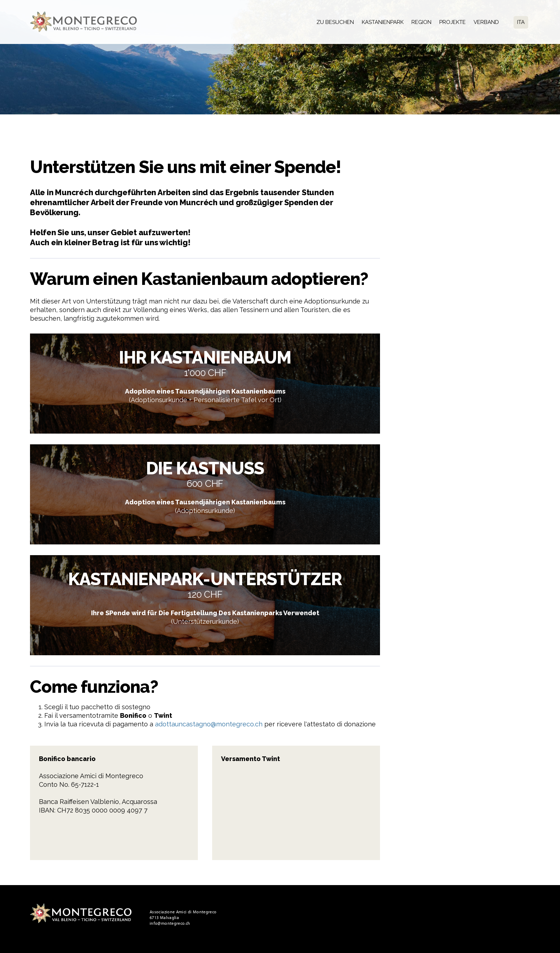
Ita (521, 22)
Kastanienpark (383, 22)
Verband (486, 22)
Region (421, 22)
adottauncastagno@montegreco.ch (209, 724)
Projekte (452, 22)
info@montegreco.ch (170, 923)
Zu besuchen (335, 22)
